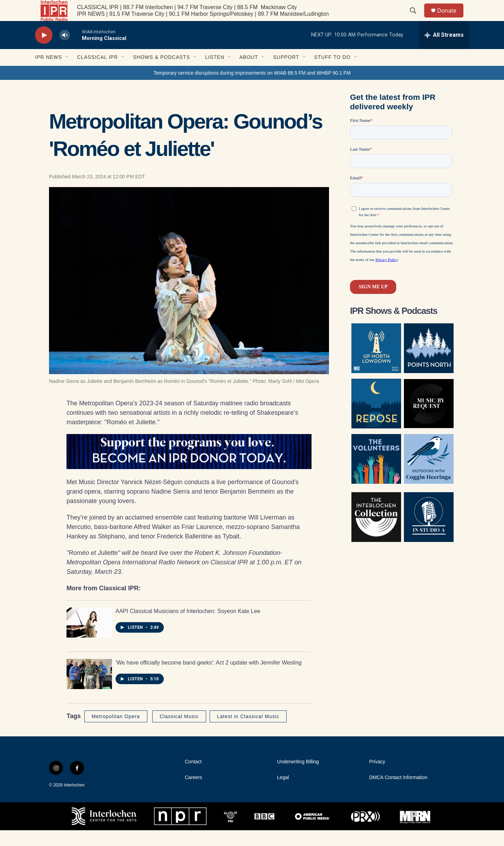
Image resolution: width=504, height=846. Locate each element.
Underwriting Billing (298, 778)
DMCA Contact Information (398, 793)
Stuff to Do (332, 73)
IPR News (48, 73)
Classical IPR (97, 73)
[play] (44, 51)
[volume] (65, 51)
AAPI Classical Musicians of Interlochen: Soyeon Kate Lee (188, 627)
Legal (283, 793)
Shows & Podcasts (162, 73)
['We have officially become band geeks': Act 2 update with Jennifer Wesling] (89, 690)
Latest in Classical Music (248, 732)
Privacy (377, 778)
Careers (194, 793)
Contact (193, 778)
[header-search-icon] (416, 19)
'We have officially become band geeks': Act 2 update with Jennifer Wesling (209, 678)
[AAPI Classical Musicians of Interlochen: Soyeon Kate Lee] (89, 638)
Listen (215, 73)
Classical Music (179, 732)
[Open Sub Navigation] (67, 73)
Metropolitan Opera (116, 732)
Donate (451, 18)
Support (286, 73)
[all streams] (444, 51)
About (249, 73)
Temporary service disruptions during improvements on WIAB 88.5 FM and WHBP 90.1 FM (252, 89)
